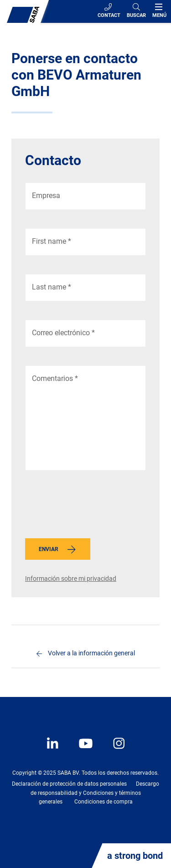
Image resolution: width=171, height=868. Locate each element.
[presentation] (94, 507)
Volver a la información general (91, 653)
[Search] (136, 11)
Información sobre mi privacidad (71, 579)
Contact (109, 11)
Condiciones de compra (104, 802)
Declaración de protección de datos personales (69, 784)
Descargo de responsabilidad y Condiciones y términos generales (95, 793)
